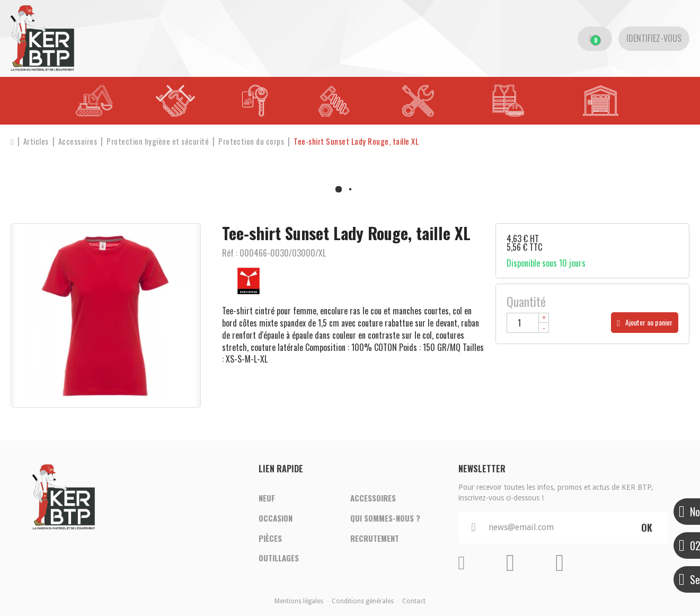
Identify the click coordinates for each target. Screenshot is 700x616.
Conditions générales (363, 601)
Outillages (279, 559)
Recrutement (375, 539)
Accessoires (373, 498)
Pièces (270, 539)
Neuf (267, 498)
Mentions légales (299, 601)
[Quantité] (528, 323)
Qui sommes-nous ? (385, 518)
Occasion (276, 518)
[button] (360, 141)
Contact (414, 601)
